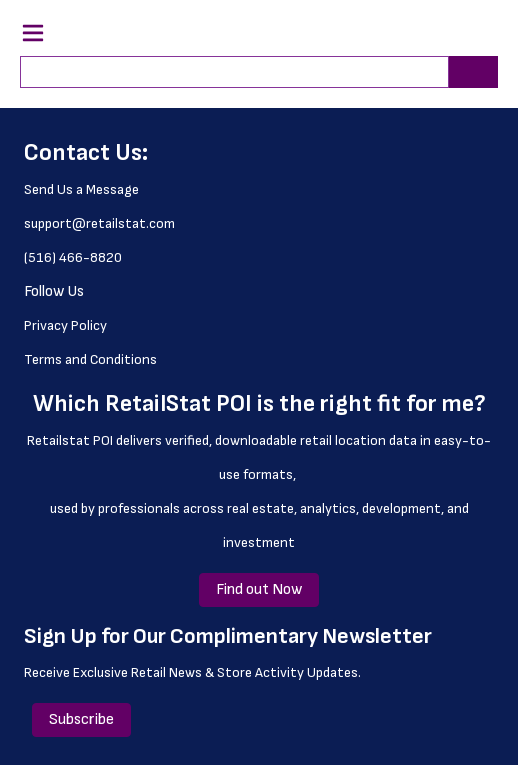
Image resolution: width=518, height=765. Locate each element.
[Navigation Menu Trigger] (33, 33)
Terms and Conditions (90, 359)
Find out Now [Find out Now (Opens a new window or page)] (259, 589)
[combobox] (226, 72)
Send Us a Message (81, 189)
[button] (449, 36)
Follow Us (54, 291)
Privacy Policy (65, 325)
